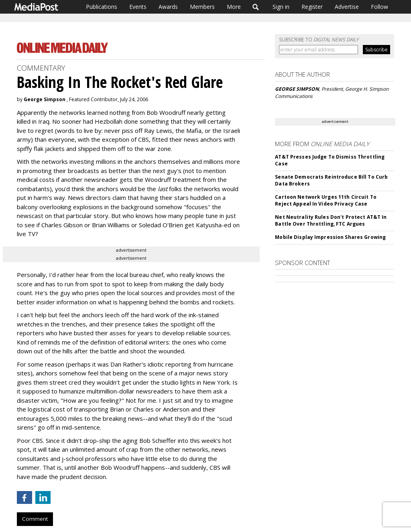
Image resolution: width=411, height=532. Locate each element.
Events (138, 7)
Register (312, 7)
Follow (379, 7)
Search (256, 7)
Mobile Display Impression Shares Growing (330, 237)
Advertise (347, 7)
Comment (35, 519)
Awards (168, 7)
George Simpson (45, 99)
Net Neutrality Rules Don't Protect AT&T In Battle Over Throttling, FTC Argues (331, 220)
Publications (102, 7)
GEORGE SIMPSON (297, 89)
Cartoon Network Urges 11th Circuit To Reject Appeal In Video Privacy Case (326, 200)
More (234, 7)
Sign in (281, 7)
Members (202, 7)
